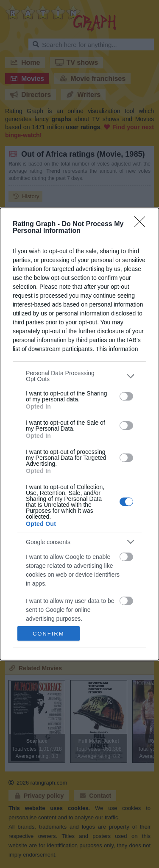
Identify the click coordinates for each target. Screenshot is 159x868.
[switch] (126, 396)
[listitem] (79, 376)
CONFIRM (49, 634)
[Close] (142, 224)
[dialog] (79, 434)
